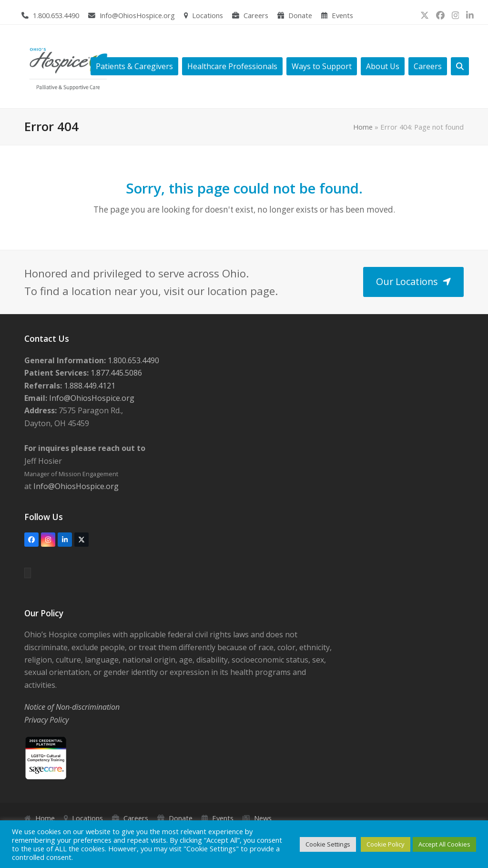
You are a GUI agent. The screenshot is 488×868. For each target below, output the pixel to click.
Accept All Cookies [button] (444, 844)
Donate (300, 15)
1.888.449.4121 (89, 386)
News (263, 818)
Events (342, 15)
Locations (208, 15)
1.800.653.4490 (56, 15)
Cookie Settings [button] (328, 844)
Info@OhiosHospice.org (137, 15)
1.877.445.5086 (115, 373)
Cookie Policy (386, 844)
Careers (256, 15)
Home (363, 127)
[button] (460, 66)
